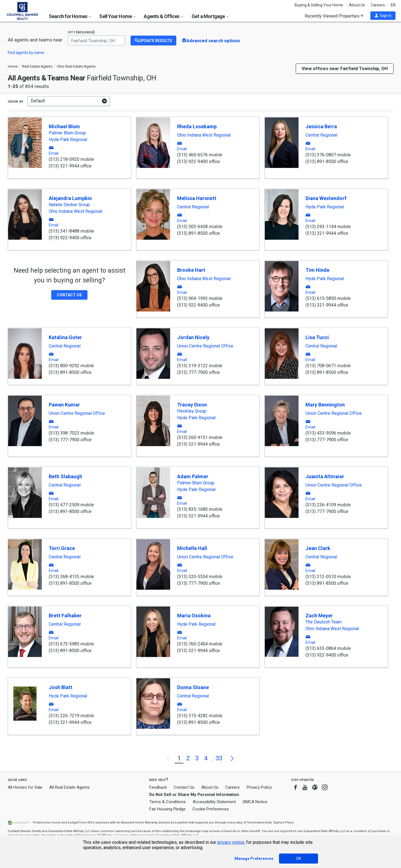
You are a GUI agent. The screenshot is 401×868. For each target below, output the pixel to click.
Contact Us (184, 787)
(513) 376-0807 (321, 155)
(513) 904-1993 (192, 298)
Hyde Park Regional (68, 140)
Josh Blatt (61, 687)
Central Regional (321, 135)
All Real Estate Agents (69, 787)
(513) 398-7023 (64, 433)
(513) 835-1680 (192, 509)
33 (219, 758)
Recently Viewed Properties (334, 16)
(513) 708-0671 (321, 366)
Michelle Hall (192, 548)
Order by (16, 101)
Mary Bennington (325, 405)
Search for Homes (70, 16)
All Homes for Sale (25, 787)
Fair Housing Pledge (167, 809)
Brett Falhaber (65, 616)
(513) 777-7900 (192, 372)
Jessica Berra (321, 126)
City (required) (82, 32)
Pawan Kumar (64, 405)
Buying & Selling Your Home (319, 5)
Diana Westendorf (326, 198)
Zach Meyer (319, 616)
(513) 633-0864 (321, 648)
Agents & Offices (163, 16)
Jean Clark (318, 548)
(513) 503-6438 (192, 227)
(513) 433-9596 (321, 433)
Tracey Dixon (192, 405)
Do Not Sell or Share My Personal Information (194, 795)
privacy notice (231, 842)
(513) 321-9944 (64, 166)
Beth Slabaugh (65, 476)
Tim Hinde (317, 270)
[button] (383, 16)
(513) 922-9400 (192, 161)
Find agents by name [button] (26, 53)
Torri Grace (62, 548)
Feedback (158, 787)
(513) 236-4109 (321, 505)
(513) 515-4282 (192, 716)
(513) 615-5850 (321, 298)
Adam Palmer (193, 476)
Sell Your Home (117, 16)
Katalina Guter (65, 337)
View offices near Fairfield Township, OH (345, 69)
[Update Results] (153, 40)
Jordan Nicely (193, 337)
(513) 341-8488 (64, 231)
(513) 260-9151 (192, 437)
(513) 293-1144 (321, 227)
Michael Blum (64, 126)
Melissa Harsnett (197, 198)
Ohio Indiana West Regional (204, 135)
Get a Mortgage (210, 16)
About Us (357, 5)
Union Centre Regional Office (205, 346)
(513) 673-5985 (64, 644)
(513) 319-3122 (192, 366)
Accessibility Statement (214, 802)
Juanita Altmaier (325, 476)
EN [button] (393, 5)
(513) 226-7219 (64, 716)
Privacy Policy (259, 787)
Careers (378, 5)
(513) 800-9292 (64, 366)
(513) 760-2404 (192, 644)
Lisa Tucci (317, 337)
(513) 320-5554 (192, 577)
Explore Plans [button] (283, 823)
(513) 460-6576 (192, 155)
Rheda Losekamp (197, 126)
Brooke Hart (191, 270)
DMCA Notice (255, 802)
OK (299, 859)
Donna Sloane (193, 687)
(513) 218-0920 (64, 159)
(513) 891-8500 (321, 161)
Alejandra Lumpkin (70, 198)
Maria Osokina (194, 616)
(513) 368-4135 (64, 577)
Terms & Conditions (168, 802)
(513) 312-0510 (321, 577)
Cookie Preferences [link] (211, 809)
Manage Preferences (254, 859)
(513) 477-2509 (64, 505)
